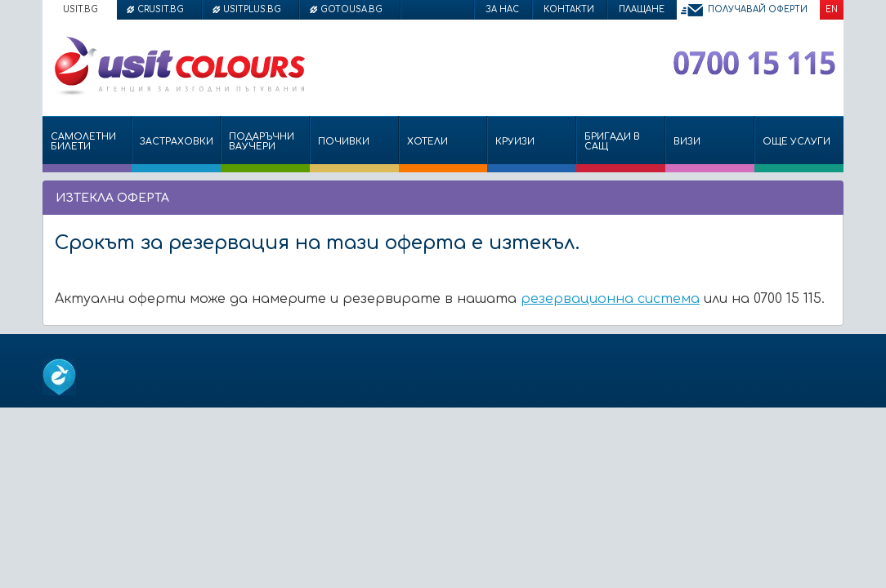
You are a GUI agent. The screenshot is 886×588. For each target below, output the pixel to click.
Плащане (642, 9)
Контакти (569, 9)
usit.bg (81, 9)
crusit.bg (161, 9)
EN (832, 9)
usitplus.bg (252, 9)
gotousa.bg (351, 9)
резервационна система (610, 299)
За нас (502, 9)
